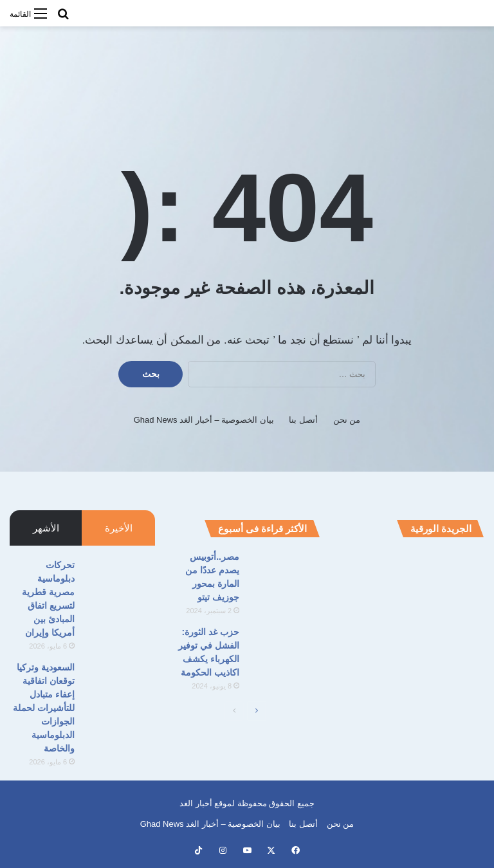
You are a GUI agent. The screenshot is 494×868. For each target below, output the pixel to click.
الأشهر (46, 528)
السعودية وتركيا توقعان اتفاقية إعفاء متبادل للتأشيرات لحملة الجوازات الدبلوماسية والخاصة (44, 708)
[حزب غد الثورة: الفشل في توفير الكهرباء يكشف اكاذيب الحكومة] (284, 650)
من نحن (347, 420)
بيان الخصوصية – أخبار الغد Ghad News (204, 420)
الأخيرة (119, 528)
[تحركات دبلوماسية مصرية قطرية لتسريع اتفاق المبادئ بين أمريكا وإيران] (120, 583)
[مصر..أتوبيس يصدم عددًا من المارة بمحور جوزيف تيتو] (284, 574)
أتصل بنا (303, 420)
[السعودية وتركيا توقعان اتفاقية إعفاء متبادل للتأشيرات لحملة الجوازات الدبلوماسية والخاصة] (120, 685)
